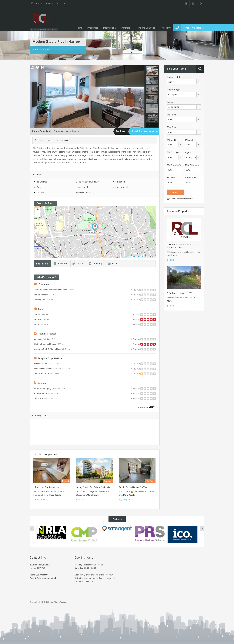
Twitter (78, 264)
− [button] (38, 214)
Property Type (174, 90)
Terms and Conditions (146, 28)
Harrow (46, 50)
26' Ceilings (42, 182)
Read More (172, 255)
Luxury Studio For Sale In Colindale (93, 487)
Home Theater (83, 187)
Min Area (174, 165)
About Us (166, 28)
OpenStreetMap (140, 257)
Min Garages (173, 152)
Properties (93, 28)
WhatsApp (96, 264)
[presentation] (32, 529)
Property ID (190, 178)
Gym (39, 187)
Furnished (120, 182)
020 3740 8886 (194, 28)
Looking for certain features (180, 199)
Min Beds (171, 140)
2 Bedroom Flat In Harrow (46, 487)
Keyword (171, 178)
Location (171, 102)
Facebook (60, 264)
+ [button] (38, 210)
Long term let (122, 187)
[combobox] (184, 82)
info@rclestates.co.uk (55, 3)
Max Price (172, 127)
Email (112, 264)
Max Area (192, 165)
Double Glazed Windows (87, 182)
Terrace (40, 193)
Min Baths (190, 140)
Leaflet (129, 257)
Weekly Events (83, 193)
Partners (126, 28)
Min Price (171, 115)
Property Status (175, 77)
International (110, 28)
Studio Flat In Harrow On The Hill (135, 487)
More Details (56, 495)
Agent (188, 152)
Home (79, 28)
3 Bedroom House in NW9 (180, 293)
